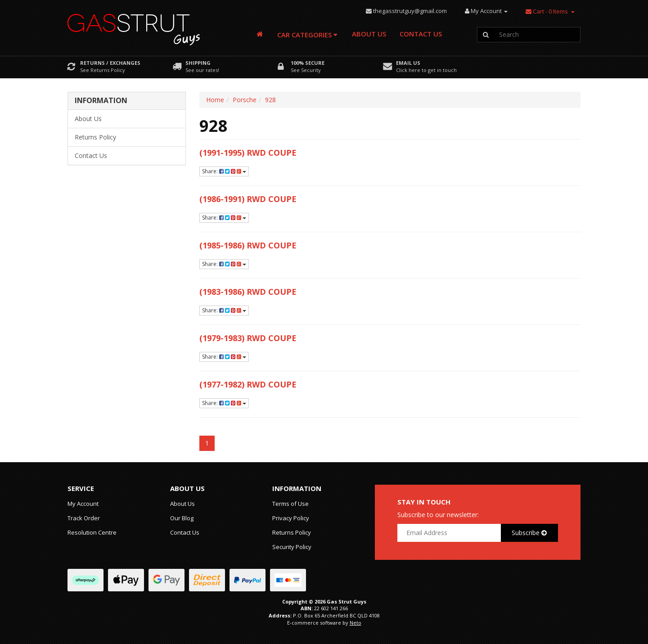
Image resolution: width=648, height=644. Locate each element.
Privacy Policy (291, 518)
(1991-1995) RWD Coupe (248, 153)
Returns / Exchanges (110, 63)
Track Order (84, 518)
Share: (224, 171)
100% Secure (308, 63)
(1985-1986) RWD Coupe (248, 245)
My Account (83, 504)
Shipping (198, 63)
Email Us (408, 63)
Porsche (245, 100)
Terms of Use (290, 504)
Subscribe (529, 533)
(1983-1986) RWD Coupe (248, 292)
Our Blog (182, 518)
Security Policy (292, 547)
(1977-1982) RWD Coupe (248, 384)
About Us (369, 34)
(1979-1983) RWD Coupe (248, 338)
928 (270, 100)
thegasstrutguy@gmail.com (410, 11)
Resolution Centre (92, 532)
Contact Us (421, 34)
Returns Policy (95, 137)
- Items (547, 11)
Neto (355, 623)
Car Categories (307, 35)
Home (215, 100)
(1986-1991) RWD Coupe (248, 199)
